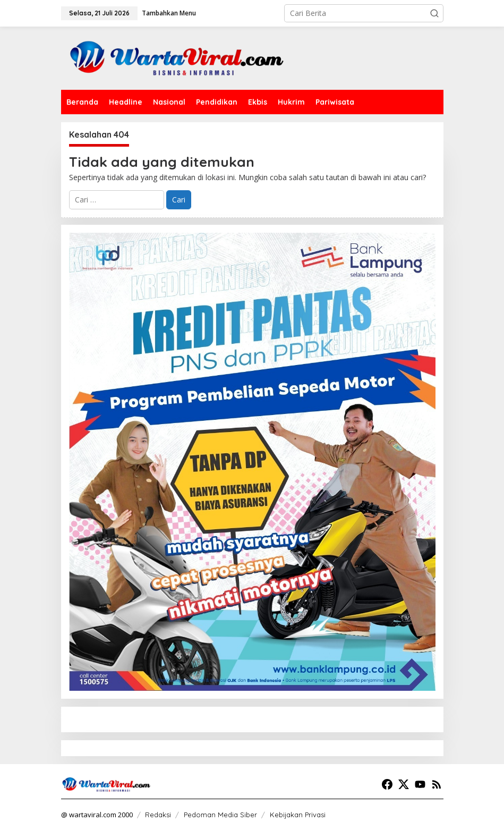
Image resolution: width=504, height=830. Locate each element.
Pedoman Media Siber (220, 815)
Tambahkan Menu (169, 13)
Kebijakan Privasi (298, 815)
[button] (434, 13)
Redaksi (158, 815)
